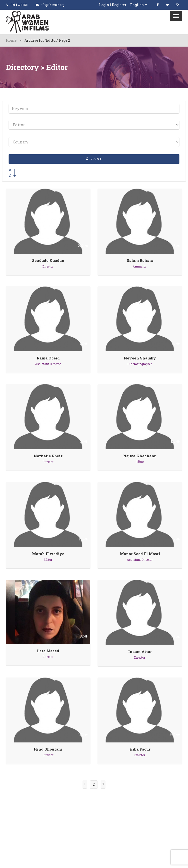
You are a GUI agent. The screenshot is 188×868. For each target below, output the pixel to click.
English (137, 5)
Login (104, 5)
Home (11, 40)
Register (119, 5)
